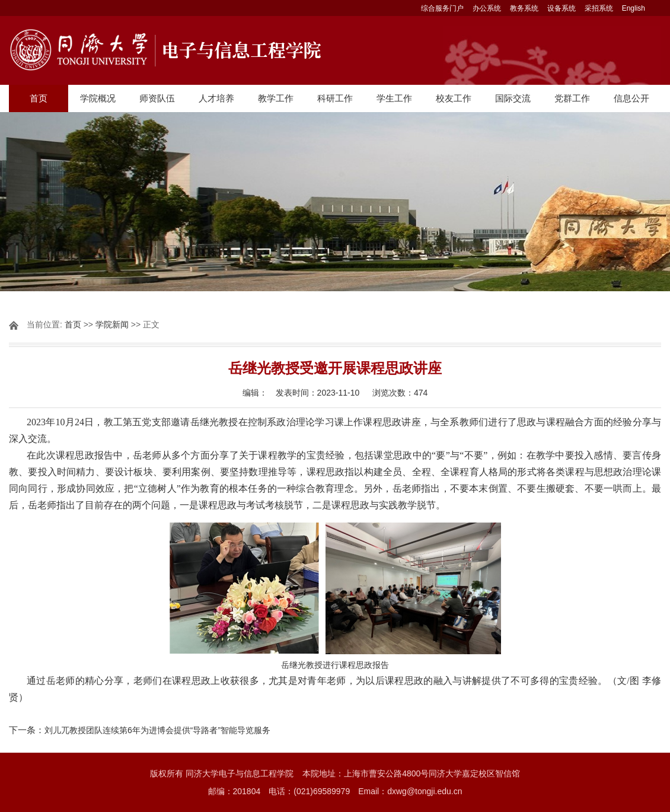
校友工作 (454, 98)
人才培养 (216, 98)
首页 (39, 98)
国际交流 (513, 98)
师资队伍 (157, 98)
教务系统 (524, 8)
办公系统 (487, 8)
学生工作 (394, 98)
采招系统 (599, 8)
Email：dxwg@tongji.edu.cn (410, 791)
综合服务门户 (442, 8)
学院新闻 (112, 324)
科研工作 (335, 98)
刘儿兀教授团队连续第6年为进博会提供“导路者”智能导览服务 (157, 730)
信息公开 (631, 98)
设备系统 (561, 8)
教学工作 (276, 98)
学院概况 (98, 98)
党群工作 (572, 98)
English (634, 8)
